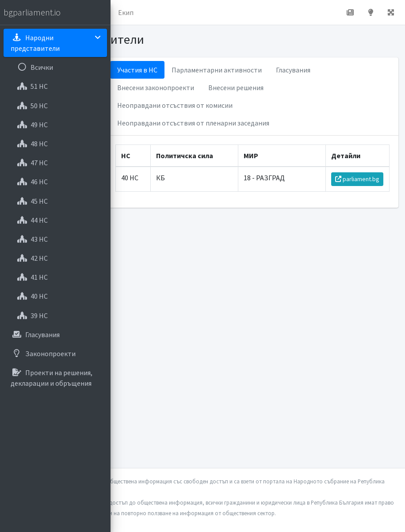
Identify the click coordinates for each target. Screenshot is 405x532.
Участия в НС (137, 70)
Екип (126, 12)
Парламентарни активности (217, 70)
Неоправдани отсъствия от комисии (175, 105)
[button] (391, 12)
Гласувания (293, 70)
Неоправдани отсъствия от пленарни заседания (193, 123)
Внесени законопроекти (156, 87)
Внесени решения (236, 87)
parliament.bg (357, 179)
